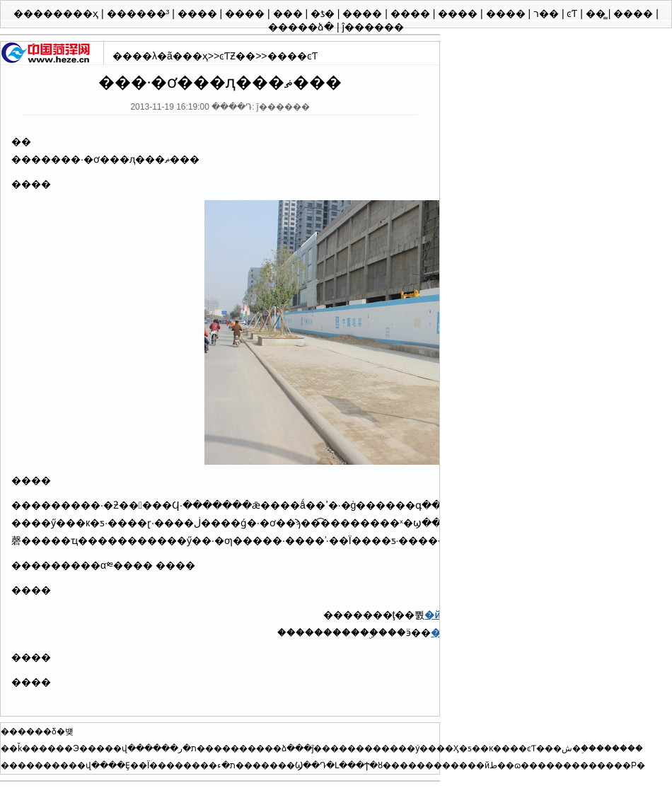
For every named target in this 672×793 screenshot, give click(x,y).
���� (199, 13)
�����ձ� (302, 27)
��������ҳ (57, 13)
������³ (140, 13)
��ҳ (195, 56)
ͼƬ (573, 13)
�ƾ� (324, 13)
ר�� (548, 13)
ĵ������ (373, 27)
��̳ (597, 13)
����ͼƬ (292, 56)
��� (289, 13)
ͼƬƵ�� (237, 56)
